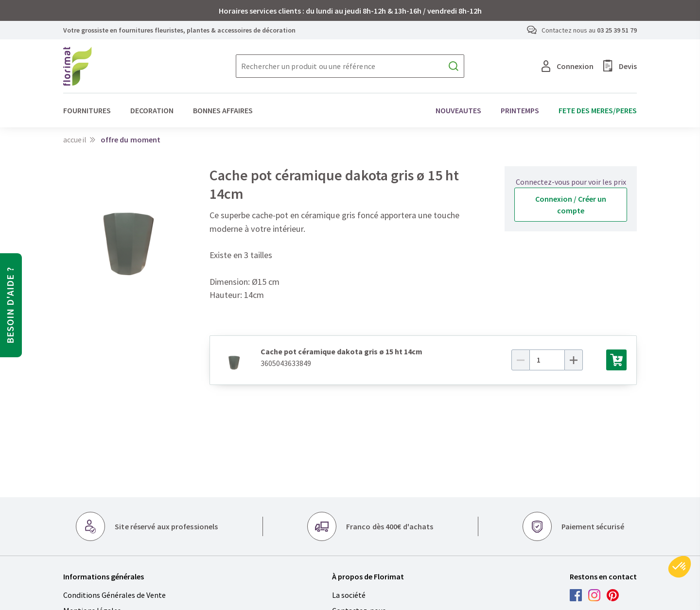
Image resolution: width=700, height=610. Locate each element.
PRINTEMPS (520, 110)
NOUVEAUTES (458, 110)
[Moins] (532, 360)
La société (349, 595)
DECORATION (152, 110)
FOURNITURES (87, 110)
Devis (620, 66)
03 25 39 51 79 (617, 30)
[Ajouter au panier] (616, 360)
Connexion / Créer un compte (571, 205)
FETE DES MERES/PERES (598, 110)
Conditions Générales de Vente (114, 595)
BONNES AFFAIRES (223, 110)
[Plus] (585, 360)
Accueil (75, 139)
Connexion (568, 66)
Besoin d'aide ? (10, 305)
